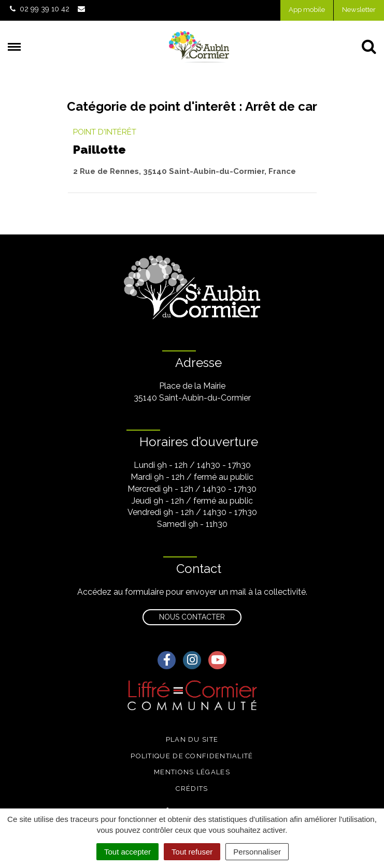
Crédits (192, 789)
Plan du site (192, 739)
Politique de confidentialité (192, 756)
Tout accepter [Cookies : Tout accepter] (127, 852)
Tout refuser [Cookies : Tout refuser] (192, 852)
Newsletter (359, 10)
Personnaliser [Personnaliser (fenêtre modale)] (257, 852)
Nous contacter (192, 617)
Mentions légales (192, 772)
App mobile (307, 10)
